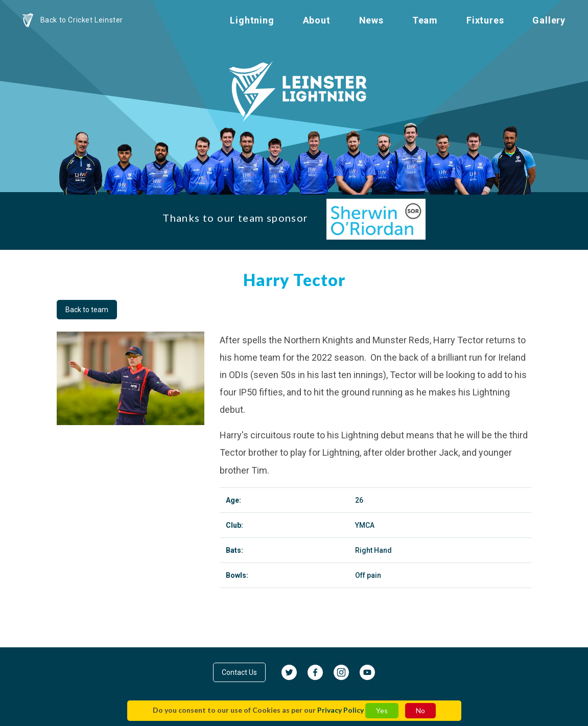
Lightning (252, 20)
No (420, 710)
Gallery (549, 20)
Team (425, 20)
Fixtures (485, 20)
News (371, 20)
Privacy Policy (340, 710)
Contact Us (239, 672)
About (317, 20)
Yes (382, 710)
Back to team (87, 310)
